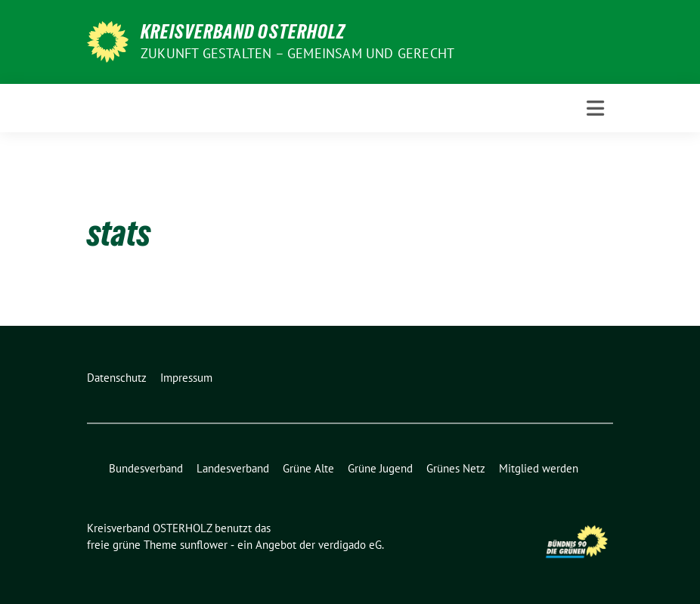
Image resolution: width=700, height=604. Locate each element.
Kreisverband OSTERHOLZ (243, 32)
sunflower (204, 545)
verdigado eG (350, 545)
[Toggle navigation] (595, 108)
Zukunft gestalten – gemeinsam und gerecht (297, 53)
